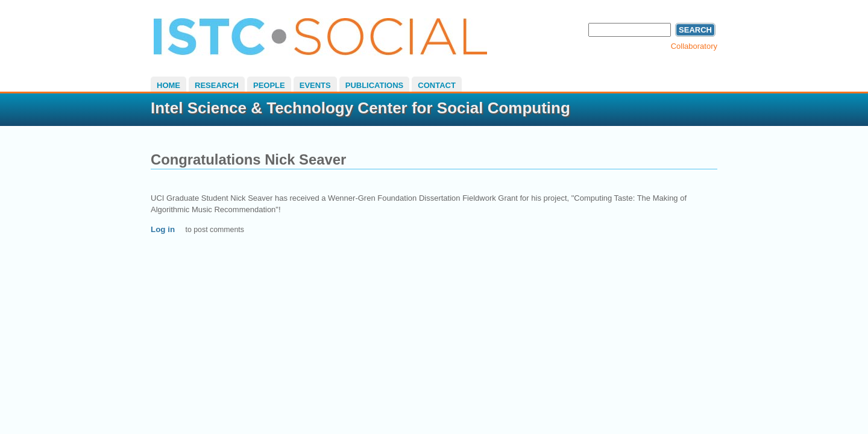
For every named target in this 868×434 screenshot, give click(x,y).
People (269, 85)
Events (315, 85)
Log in (163, 229)
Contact (437, 85)
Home (168, 85)
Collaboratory (694, 46)
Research (217, 85)
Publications (375, 85)
